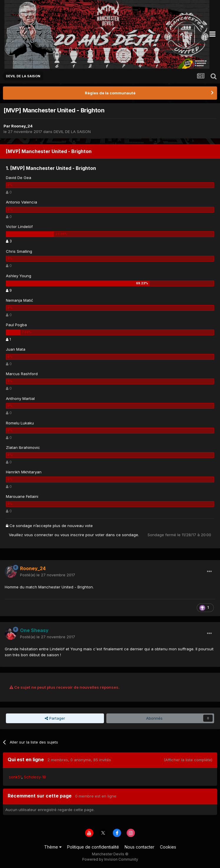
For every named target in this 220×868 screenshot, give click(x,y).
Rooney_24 (22, 126)
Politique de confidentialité (93, 847)
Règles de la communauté (110, 93)
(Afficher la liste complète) (188, 760)
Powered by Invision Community (110, 859)
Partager (55, 718)
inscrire (77, 535)
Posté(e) (48, 575)
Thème (53, 847)
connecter (44, 535)
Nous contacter (139, 847)
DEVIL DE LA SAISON (72, 132)
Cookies (168, 847)
